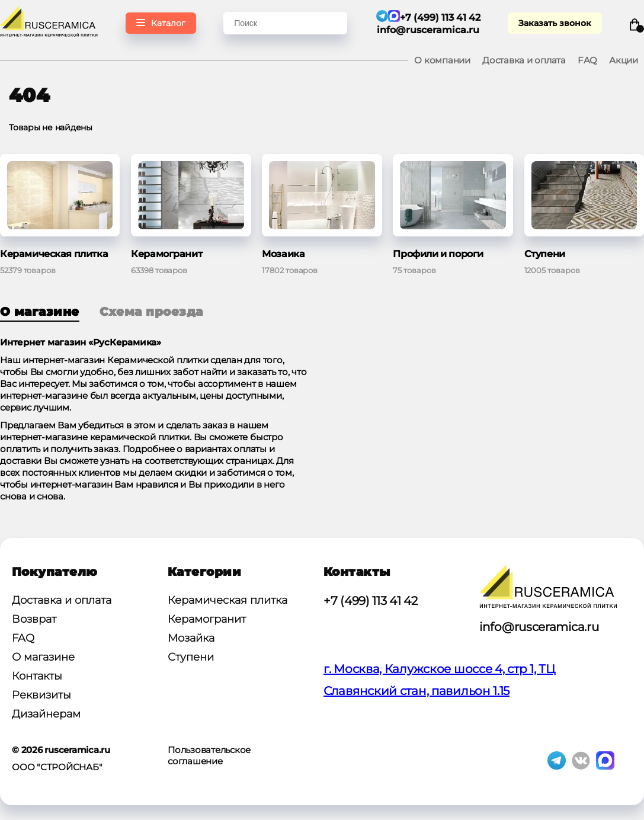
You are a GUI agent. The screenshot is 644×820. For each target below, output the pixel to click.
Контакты (37, 676)
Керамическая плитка (228, 600)
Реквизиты (41, 695)
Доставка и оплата (524, 60)
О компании (442, 60)
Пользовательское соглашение (209, 755)
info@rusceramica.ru (428, 30)
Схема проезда (151, 312)
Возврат (34, 619)
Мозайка (191, 638)
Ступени (191, 657)
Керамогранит (207, 619)
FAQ (587, 60)
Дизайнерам (46, 714)
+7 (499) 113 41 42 (371, 601)
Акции (624, 60)
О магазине (40, 312)
